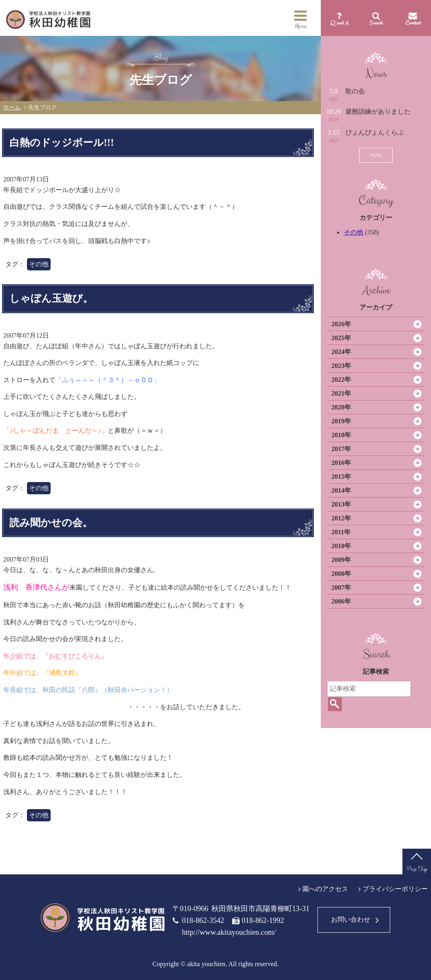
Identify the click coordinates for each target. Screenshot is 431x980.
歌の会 (355, 91)
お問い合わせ (351, 919)
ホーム (12, 107)
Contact (413, 23)
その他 (353, 232)
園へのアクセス (325, 889)
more (376, 155)
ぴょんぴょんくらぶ (375, 132)
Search (376, 23)
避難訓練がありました (378, 112)
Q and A (339, 23)
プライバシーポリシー (395, 889)
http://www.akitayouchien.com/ (229, 932)
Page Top (417, 869)
